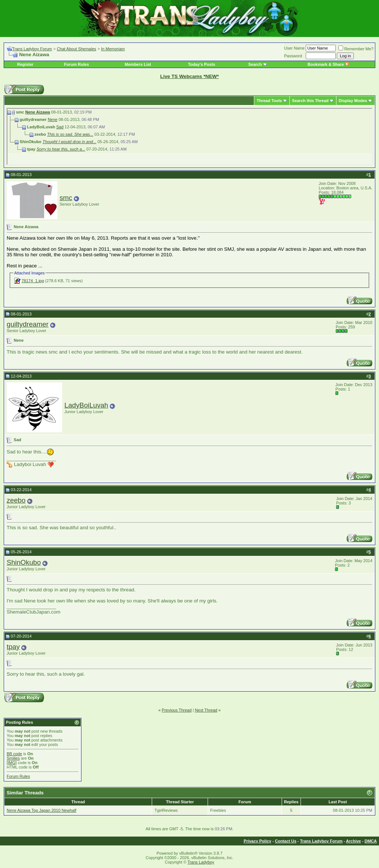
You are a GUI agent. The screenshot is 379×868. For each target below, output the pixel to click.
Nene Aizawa (38, 112)
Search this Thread (310, 101)
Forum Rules (76, 64)
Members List (138, 64)
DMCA (371, 841)
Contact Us (286, 841)
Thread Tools (269, 101)
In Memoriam (113, 49)
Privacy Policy (257, 841)
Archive (353, 841)
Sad (60, 127)
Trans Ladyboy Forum (32, 49)
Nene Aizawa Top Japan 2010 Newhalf (41, 810)
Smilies (13, 758)
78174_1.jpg (33, 281)
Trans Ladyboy (201, 862)
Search (255, 64)
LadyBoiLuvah (86, 405)
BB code (14, 754)
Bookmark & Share (328, 64)
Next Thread (206, 710)
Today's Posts (202, 64)
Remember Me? (356, 49)
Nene (53, 119)
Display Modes (353, 101)
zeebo (16, 500)
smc (66, 198)
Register (25, 64)
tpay (13, 647)
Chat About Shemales (76, 49)
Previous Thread (177, 710)
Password (293, 56)
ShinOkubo (24, 562)
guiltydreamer (28, 324)
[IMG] (12, 763)
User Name (295, 48)
